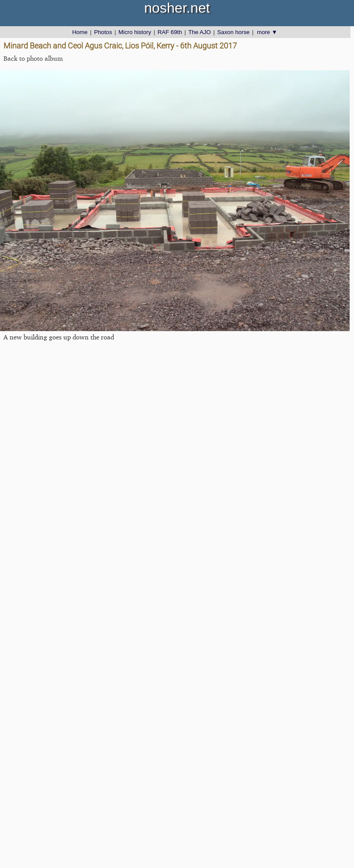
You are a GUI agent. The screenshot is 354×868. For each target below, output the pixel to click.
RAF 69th (170, 32)
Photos (103, 32)
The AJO (200, 32)
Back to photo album (33, 58)
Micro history (135, 32)
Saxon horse (233, 32)
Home (80, 32)
